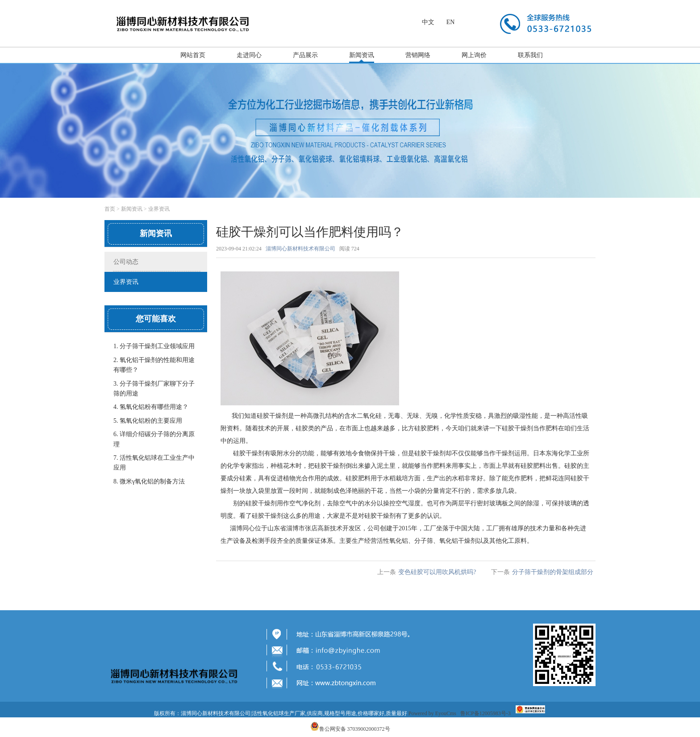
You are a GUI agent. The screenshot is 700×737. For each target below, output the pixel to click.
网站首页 (193, 55)
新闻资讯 (362, 55)
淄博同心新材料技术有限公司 (300, 249)
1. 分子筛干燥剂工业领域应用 (154, 346)
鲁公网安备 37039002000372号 (355, 729)
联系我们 (530, 55)
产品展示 (305, 55)
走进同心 (249, 55)
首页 (110, 209)
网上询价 (474, 55)
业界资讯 (159, 209)
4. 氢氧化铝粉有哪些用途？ (151, 407)
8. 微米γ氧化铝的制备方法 (149, 481)
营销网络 (418, 55)
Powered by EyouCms (432, 713)
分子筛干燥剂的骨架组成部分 (553, 572)
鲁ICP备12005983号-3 (485, 713)
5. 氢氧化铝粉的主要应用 (148, 421)
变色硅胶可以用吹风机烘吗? (437, 572)
